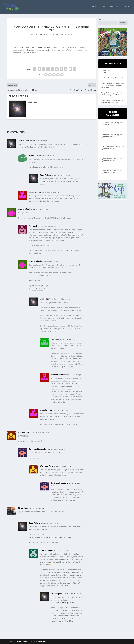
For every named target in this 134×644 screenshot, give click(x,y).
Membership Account (119, 7)
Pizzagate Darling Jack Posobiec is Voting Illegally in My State (112, 94)
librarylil (106, 135)
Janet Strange (46, 550)
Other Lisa (22, 508)
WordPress (42, 641)
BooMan (33, 156)
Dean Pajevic (42, 35)
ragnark (55, 339)
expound (46, 50)
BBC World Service (41, 47)
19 (62, 35)
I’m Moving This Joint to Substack (109, 71)
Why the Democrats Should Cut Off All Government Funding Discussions (112, 85)
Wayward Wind (24, 432)
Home (94, 7)
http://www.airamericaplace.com (63, 603)
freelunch (33, 226)
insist (27, 53)
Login (102, 7)
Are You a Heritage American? (112, 78)
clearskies (106, 147)
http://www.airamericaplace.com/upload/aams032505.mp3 (50, 537)
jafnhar (105, 159)
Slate (21, 47)
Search (101, 19)
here (46, 554)
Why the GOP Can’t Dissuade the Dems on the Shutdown (113, 101)
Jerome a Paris (24, 209)
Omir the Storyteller (38, 449)
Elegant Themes (22, 641)
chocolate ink (35, 192)
